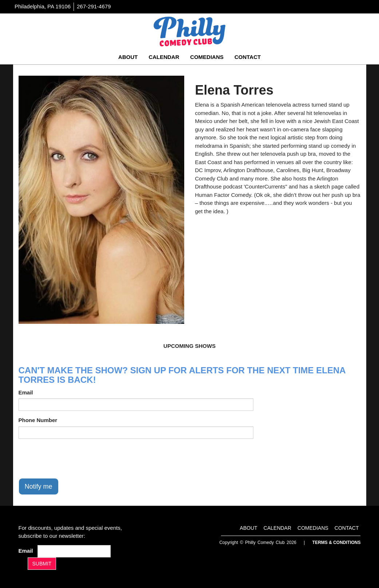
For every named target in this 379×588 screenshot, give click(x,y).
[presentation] (74, 458)
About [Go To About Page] (128, 57)
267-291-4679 (94, 6)
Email (26, 392)
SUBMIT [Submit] (42, 564)
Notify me (39, 486)
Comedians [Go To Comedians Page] (207, 57)
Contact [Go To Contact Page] (248, 57)
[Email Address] (74, 551)
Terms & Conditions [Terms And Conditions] (337, 543)
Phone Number (38, 420)
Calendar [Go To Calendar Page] (164, 57)
